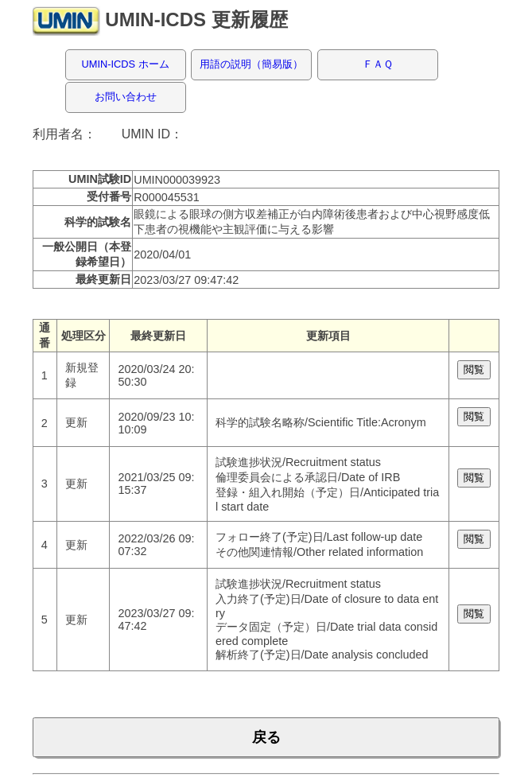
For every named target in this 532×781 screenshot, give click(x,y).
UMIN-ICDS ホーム (126, 64)
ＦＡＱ (378, 64)
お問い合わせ (126, 97)
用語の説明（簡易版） (251, 64)
